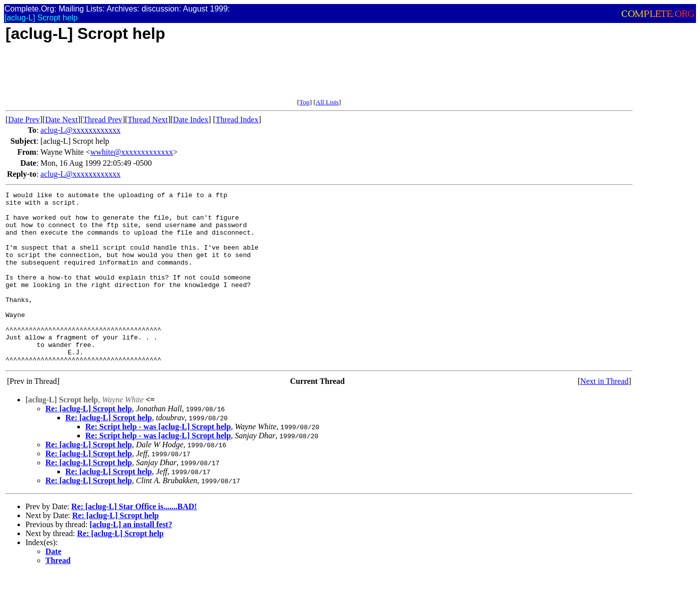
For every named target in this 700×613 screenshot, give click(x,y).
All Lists (327, 102)
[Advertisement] (187, 76)
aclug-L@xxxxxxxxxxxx (80, 130)
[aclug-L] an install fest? (131, 559)
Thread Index (237, 120)
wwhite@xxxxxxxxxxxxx (132, 152)
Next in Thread (604, 416)
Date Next (62, 120)
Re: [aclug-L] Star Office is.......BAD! (134, 541)
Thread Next (148, 120)
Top (305, 102)
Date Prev (24, 120)
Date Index (191, 120)
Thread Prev (103, 120)
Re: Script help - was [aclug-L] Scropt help (158, 461)
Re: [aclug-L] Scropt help (89, 443)
